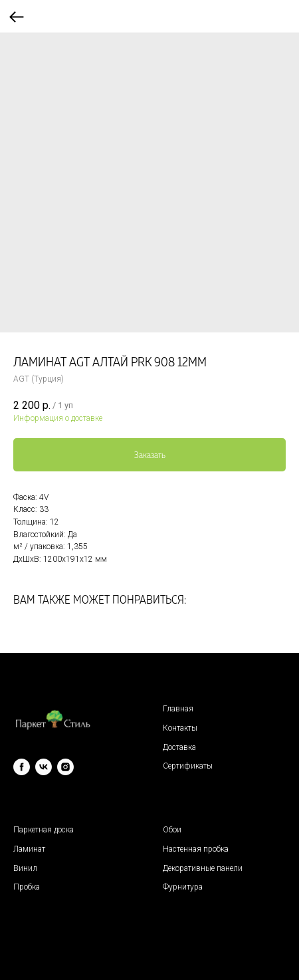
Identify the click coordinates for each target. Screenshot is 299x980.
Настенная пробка (196, 849)
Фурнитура (183, 887)
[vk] (44, 767)
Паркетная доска (44, 830)
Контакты (180, 728)
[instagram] (65, 767)
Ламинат (29, 849)
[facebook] (22, 767)
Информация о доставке (58, 418)
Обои (172, 830)
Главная (178, 709)
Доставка (179, 747)
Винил (25, 868)
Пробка (27, 887)
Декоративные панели (203, 868)
